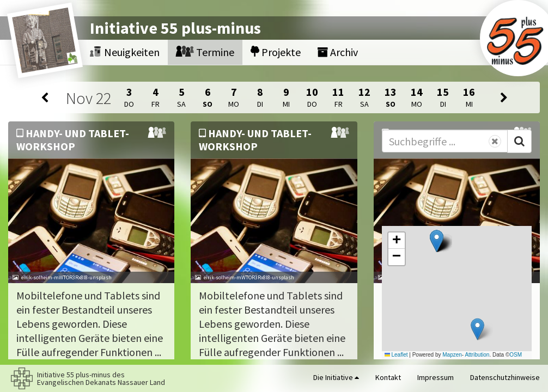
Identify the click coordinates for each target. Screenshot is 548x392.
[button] (437, 241)
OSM (516, 355)
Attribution (477, 355)
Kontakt (388, 377)
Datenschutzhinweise (505, 377)
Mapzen (452, 355)
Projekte (276, 52)
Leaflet (396, 355)
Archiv (337, 52)
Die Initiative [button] (336, 377)
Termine (205, 52)
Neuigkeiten (125, 52)
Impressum (436, 377)
